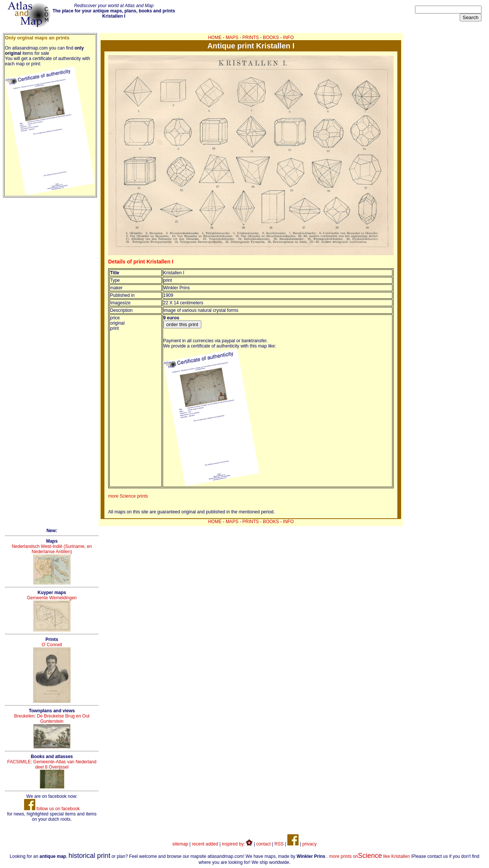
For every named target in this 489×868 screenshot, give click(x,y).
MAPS (232, 38)
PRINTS (251, 38)
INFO (288, 38)
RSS (279, 844)
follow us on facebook (52, 809)
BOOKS (271, 38)
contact (263, 844)
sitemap (180, 844)
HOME (215, 38)
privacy (309, 844)
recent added (205, 844)
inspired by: (237, 844)
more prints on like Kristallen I (371, 856)
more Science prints (128, 496)
